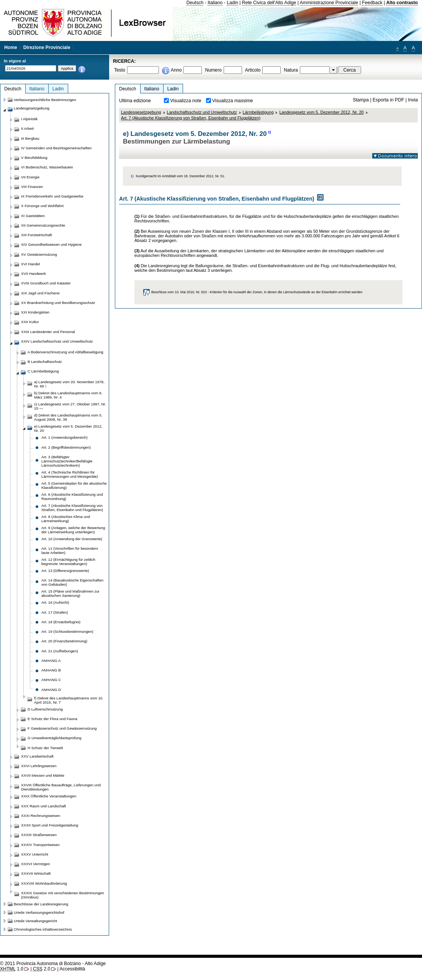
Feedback (372, 3)
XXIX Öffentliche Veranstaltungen (49, 796)
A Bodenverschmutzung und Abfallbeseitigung (65, 352)
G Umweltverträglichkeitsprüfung (54, 738)
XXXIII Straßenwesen (39, 835)
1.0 (12, 969)
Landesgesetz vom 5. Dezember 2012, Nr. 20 (321, 112)
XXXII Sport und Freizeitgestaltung (50, 825)
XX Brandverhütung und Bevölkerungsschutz (58, 303)
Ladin (232, 3)
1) (269, 132)
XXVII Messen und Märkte (43, 775)
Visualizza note (186, 101)
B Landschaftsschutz (45, 362)
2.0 (42, 969)
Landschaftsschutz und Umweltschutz (202, 112)
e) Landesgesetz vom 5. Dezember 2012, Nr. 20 (68, 428)
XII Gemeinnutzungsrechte (43, 225)
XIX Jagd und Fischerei (40, 293)
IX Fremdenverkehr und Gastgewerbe (52, 196)
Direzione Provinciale (47, 47)
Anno (176, 70)
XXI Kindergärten (35, 312)
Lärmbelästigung (258, 112)
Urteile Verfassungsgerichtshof (39, 912)
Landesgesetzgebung (141, 112)
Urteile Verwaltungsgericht (35, 921)
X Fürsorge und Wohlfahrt (42, 206)
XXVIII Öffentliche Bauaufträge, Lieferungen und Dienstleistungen (61, 787)
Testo (120, 70)
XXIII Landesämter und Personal (48, 332)
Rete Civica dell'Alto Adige (269, 3)
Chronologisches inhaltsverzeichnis (43, 929)
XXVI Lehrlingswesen (39, 766)
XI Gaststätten (33, 216)
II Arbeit (27, 128)
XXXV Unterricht (35, 854)
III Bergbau (30, 138)
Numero (213, 70)
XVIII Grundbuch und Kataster (46, 283)
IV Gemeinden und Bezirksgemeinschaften (56, 148)
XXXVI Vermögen (36, 864)
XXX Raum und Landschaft (43, 806)
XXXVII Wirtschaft (36, 873)
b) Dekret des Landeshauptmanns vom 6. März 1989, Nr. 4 (68, 395)
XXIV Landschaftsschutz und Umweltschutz (57, 341)
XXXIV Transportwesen (40, 845)
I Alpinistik (29, 119)
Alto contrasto (402, 3)
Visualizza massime (233, 101)
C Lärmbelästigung (43, 371)
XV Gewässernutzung (39, 254)
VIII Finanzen (32, 187)
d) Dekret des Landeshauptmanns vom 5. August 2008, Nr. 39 (68, 417)
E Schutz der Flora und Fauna (52, 719)
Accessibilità (72, 969)
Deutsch (195, 3)
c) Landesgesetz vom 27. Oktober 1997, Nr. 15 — (70, 406)
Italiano (215, 3)
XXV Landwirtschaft (37, 756)
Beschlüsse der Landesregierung (41, 904)
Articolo (253, 70)
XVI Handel (30, 264)
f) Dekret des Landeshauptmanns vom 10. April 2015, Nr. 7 (69, 700)
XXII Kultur (30, 322)
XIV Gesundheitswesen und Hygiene (51, 244)
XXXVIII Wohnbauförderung (44, 883)
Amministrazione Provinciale (329, 3)
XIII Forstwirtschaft (36, 235)
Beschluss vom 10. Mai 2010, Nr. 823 (179, 292)
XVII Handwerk (34, 274)
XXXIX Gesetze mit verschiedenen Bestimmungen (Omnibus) (63, 895)
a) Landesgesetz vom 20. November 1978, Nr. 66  (69, 384)
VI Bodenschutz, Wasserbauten (47, 167)
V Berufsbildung (34, 158)
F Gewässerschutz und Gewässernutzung (62, 728)
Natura (291, 70)
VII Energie (30, 177)
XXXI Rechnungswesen (41, 816)
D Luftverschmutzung (45, 709)
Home (11, 47)
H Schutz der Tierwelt (45, 748)
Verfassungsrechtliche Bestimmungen (45, 100)
